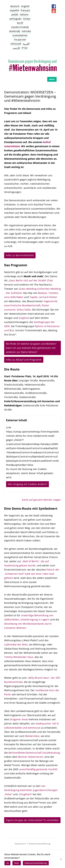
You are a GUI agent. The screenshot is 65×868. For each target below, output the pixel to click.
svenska (26, 31)
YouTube (54, 11)
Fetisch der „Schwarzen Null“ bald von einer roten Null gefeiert (32, 574)
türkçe (27, 19)
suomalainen (20, 35)
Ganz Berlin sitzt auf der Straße (27, 280)
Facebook (54, 6)
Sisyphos (24, 318)
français (25, 10)
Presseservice (48, 6)
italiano (24, 14)
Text (50, 280)
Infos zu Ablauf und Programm (24, 360)
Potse (8, 794)
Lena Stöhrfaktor (14, 297)
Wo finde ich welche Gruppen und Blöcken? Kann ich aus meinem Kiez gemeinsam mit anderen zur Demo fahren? (31, 348)
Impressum (37, 6)
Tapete (33, 297)
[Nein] (61, 859)
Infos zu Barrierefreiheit (20, 255)
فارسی (16, 48)
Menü (52, 79)
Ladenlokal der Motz (16, 644)
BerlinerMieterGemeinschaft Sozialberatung (34, 753)
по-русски (20, 39)
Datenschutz (42, 6)
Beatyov (42, 293)
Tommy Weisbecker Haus (19, 657)
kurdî (20, 23)
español (14, 10)
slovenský (15, 31)
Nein (17, 863)
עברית (24, 48)
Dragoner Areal (19, 719)
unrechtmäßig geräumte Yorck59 (38, 769)
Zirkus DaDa (24, 310)
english (25, 6)
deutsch (15, 6)
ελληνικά (16, 44)
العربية (26, 44)
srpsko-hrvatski (20, 27)
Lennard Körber (48, 297)
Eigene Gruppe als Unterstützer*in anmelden (32, 820)
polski (15, 14)
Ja (7, 863)
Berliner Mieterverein (31, 757)
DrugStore (25, 794)
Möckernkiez (32, 736)
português (16, 19)
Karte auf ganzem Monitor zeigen (41, 500)
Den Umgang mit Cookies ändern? (27, 484)
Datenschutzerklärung (40, 844)
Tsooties (53, 293)
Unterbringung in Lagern (35, 619)
